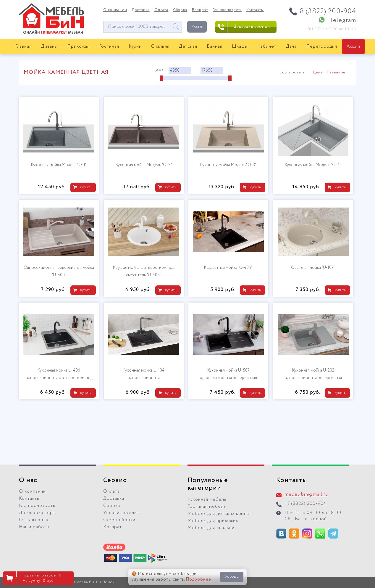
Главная (24, 46)
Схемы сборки (119, 520)
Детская (188, 46)
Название (336, 73)
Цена (318, 73)
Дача (291, 46)
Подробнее (199, 579)
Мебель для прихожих (213, 521)
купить (86, 187)
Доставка (141, 10)
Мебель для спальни (211, 528)
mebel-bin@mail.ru (306, 494)
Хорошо (232, 577)
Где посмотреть (227, 10)
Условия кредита (122, 513)
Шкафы (240, 46)
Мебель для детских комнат (219, 514)
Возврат (200, 10)
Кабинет (267, 46)
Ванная (215, 46)
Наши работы (34, 527)
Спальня (160, 46)
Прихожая (78, 46)
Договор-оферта (38, 513)
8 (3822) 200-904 (328, 11)
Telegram (343, 20)
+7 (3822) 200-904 (305, 504)
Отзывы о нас (34, 520)
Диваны (49, 46)
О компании (115, 10)
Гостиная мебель (207, 507)
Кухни (135, 46)
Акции (353, 46)
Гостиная (109, 46)
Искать (197, 26)
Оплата (161, 10)
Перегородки (322, 46)
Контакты (255, 10)
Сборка (180, 10)
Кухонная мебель (207, 499)
